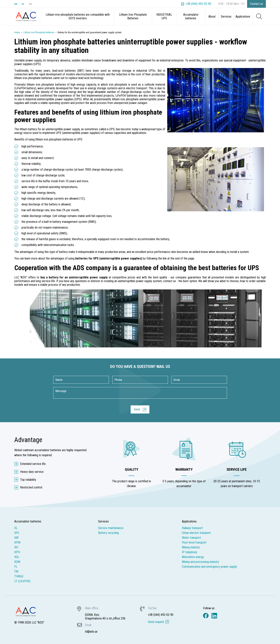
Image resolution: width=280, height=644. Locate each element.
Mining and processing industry (200, 562)
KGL (17, 557)
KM (16, 538)
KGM (17, 562)
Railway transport (192, 528)
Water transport (191, 538)
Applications (243, 17)
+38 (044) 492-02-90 (198, 4)
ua (16, 4)
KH (16, 547)
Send (137, 409)
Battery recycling (108, 533)
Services (226, 17)
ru (23, 4)
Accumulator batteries (191, 16)
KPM (17, 542)
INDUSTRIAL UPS (164, 16)
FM (16, 571)
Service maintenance (111, 528)
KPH (17, 552)
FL (16, 567)
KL (16, 528)
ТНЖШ (19, 576)
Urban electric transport (196, 533)
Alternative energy (193, 557)
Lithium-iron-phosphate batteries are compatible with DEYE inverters (78, 16)
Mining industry (191, 547)
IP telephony (190, 552)
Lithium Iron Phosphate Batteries (133, 16)
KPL (17, 533)
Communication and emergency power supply (209, 567)
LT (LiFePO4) (22, 581)
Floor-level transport (194, 542)
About (212, 17)
